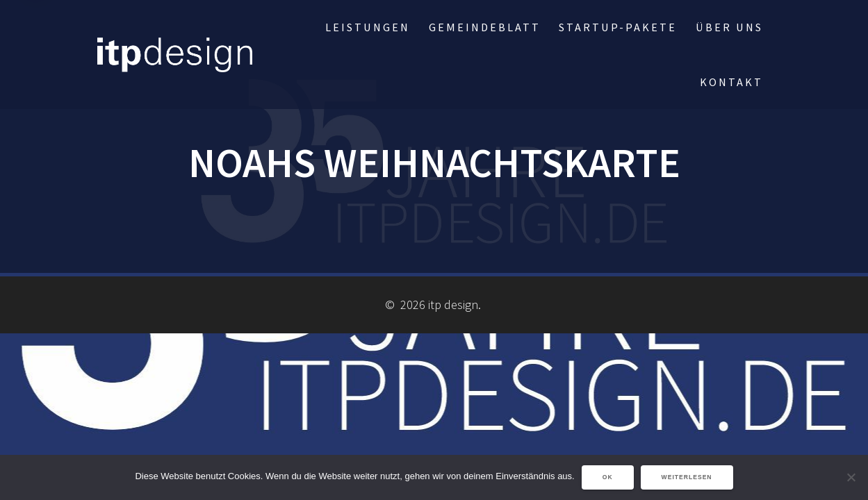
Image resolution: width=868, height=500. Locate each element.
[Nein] (851, 477)
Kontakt (731, 82)
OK (608, 477)
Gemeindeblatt (485, 27)
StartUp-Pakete (618, 27)
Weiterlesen (687, 477)
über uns (729, 27)
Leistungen (368, 27)
